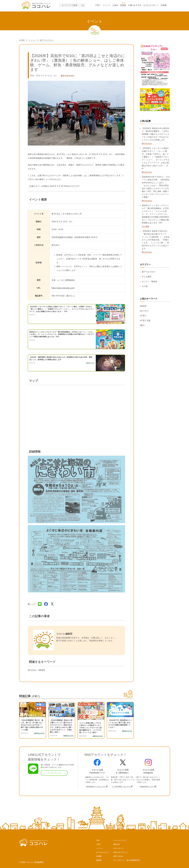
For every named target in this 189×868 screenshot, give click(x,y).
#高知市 (42, 670)
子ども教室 (147, 277)
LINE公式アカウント (121, 852)
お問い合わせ (118, 856)
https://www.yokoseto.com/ (63, 288)
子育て (98, 5)
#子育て (143, 316)
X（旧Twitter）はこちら (121, 786)
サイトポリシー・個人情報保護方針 (127, 860)
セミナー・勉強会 (150, 281)
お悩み (115, 5)
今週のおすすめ (135, 5)
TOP (98, 840)
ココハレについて (120, 840)
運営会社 (117, 844)
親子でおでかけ (149, 272)
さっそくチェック (54, 773)
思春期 (123, 5)
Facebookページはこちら (96, 786)
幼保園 (164, 5)
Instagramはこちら (147, 786)
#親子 (142, 325)
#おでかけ (32, 670)
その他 (145, 286)
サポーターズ (118, 848)
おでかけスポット (151, 5)
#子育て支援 (145, 321)
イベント (107, 5)
